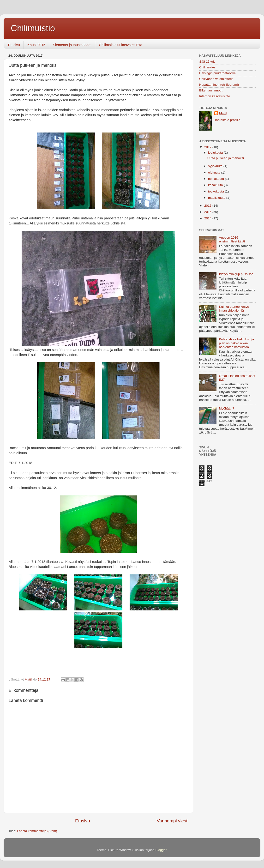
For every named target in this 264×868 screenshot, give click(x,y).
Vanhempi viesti (173, 821)
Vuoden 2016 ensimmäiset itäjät (232, 239)
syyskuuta (216, 166)
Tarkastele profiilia (227, 120)
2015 (208, 212)
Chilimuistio (33, 28)
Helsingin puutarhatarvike (217, 73)
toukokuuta (216, 191)
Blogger (161, 850)
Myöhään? (226, 408)
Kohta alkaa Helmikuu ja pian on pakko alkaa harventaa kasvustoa (236, 343)
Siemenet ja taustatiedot (72, 45)
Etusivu (14, 45)
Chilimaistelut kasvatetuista (121, 45)
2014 (208, 218)
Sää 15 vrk (207, 62)
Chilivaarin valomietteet (216, 79)
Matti (223, 113)
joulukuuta (216, 153)
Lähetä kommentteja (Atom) (37, 831)
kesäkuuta (216, 185)
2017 (208, 147)
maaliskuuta (217, 198)
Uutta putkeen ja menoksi (226, 158)
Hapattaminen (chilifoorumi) (219, 85)
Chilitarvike (207, 67)
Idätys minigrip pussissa (236, 274)
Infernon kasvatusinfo (215, 96)
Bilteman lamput (211, 90)
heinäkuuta (216, 179)
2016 (208, 206)
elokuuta (215, 172)
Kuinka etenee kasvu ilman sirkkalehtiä (234, 309)
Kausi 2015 (36, 45)
